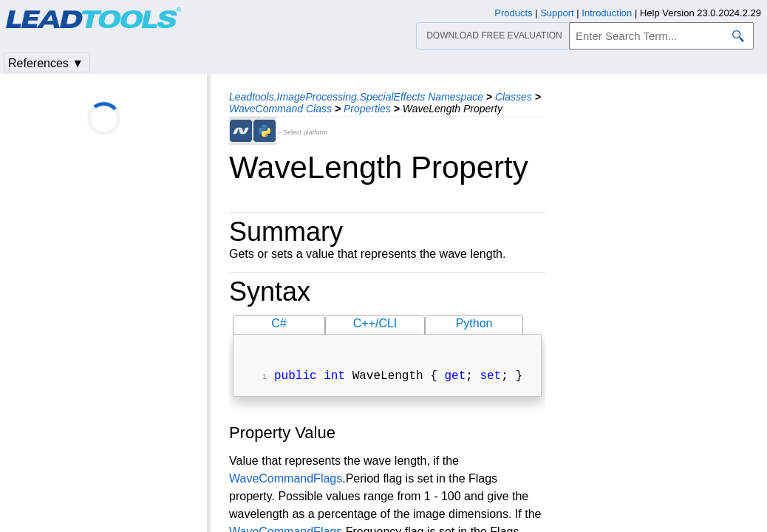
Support (557, 13)
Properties (367, 109)
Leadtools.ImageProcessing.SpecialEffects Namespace (356, 97)
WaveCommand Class (280, 109)
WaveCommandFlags (286, 480)
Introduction (607, 13)
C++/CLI (375, 323)
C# (279, 323)
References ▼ (46, 63)
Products (513, 13)
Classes (514, 97)
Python (474, 323)
